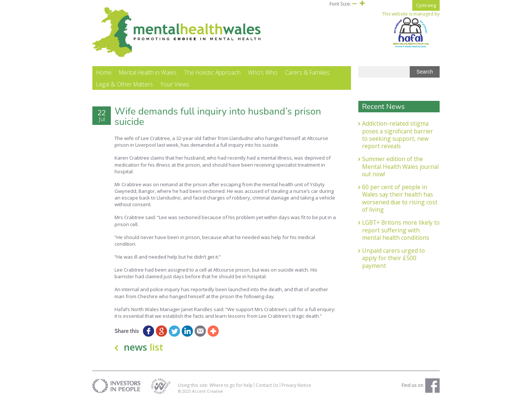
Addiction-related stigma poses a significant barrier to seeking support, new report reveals (398, 135)
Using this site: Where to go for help (215, 385)
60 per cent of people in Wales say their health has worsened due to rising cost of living (400, 198)
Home (104, 72)
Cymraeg (426, 5)
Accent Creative (208, 391)
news (144, 347)
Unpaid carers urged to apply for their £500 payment (393, 258)
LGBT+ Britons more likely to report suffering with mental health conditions (401, 230)
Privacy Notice (296, 385)
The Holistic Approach (212, 72)
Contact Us (267, 385)
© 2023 (185, 391)
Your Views (175, 84)
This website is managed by (411, 30)
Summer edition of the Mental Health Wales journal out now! (400, 166)
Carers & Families (307, 72)
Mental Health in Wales (148, 72)
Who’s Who (263, 72)
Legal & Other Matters (125, 84)
